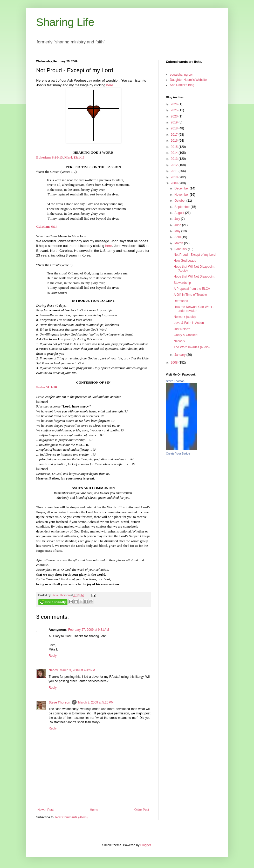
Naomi (54, 670)
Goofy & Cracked (185, 335)
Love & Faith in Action (189, 323)
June (178, 225)
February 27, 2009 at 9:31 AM (89, 630)
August (180, 213)
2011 (175, 171)
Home (94, 810)
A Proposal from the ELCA (192, 289)
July (178, 219)
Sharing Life (65, 22)
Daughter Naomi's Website (188, 80)
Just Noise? (182, 329)
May (178, 231)
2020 (175, 116)
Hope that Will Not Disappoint (194, 277)
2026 (175, 104)
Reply (53, 656)
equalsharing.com (182, 75)
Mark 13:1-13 (74, 157)
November (182, 195)
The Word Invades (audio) (192, 347)
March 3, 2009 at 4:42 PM (77, 670)
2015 (175, 147)
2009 (175, 183)
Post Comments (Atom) (71, 817)
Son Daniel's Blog (182, 85)
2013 (175, 159)
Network (179, 341)
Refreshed (181, 301)
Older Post (142, 810)
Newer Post (46, 810)
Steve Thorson (60, 702)
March (179, 243)
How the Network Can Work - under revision (194, 309)
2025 (175, 110)
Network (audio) (185, 317)
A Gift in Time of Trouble (190, 295)
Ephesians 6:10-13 (50, 157)
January (180, 355)
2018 (175, 128)
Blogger (146, 845)
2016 (175, 141)
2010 (175, 177)
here (110, 85)
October (180, 201)
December (182, 188)
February (181, 249)
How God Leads (185, 261)
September (182, 207)
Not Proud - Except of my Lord (194, 255)
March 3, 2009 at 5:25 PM (96, 702)
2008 (175, 363)
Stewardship (182, 283)
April (178, 237)
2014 (175, 153)
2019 (175, 122)
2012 (175, 165)
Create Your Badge (178, 453)
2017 (175, 135)
